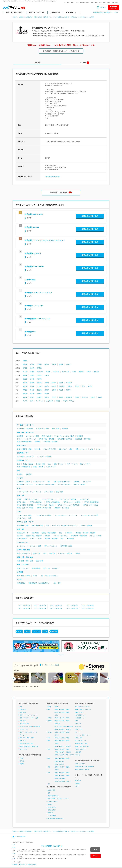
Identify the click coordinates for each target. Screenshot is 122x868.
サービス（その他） (80, 484)
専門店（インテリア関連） (26, 508)
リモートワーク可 (53, 802)
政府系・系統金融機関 (49, 533)
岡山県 (39, 390)
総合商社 (20, 474)
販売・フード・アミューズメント (29, 715)
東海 (96, 2)
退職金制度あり (52, 810)
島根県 (32, 390)
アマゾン (37, 631)
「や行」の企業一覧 (55, 608)
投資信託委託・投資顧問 (34, 536)
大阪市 (77, 386)
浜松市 (61, 383)
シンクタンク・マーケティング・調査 (29, 546)
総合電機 (20, 436)
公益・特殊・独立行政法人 (49, 576)
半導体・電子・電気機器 (47, 439)
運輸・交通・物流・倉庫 (25, 557)
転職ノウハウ (55, 12)
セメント (99, 449)
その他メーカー (51, 467)
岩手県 (32, 364)
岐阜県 (25, 383)
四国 (108, 2)
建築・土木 (23, 741)
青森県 (25, 364)
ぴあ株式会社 (30, 280)
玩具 (49, 464)
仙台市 (68, 364)
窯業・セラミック (81, 449)
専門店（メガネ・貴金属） (46, 505)
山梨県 (32, 375)
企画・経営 (23, 709)
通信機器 (37, 442)
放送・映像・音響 (23, 526)
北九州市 (85, 397)
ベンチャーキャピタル (61, 536)
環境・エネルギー (23, 565)
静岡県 (32, 383)
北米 (32, 401)
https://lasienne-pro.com (53, 176)
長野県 (39, 375)
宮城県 (39, 364)
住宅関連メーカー (23, 453)
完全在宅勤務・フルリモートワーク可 (58, 799)
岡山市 (61, 390)
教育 (49, 482)
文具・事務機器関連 (23, 467)
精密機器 (80, 436)
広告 (48, 526)
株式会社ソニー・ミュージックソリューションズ (45, 240)
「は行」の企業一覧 (23, 608)
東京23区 (40, 372)
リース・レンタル (36, 539)
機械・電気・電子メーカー (26, 432)
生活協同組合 (21, 583)
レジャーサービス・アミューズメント (29, 492)
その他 (19, 579)
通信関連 (65, 429)
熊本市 (100, 397)
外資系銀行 (69, 533)
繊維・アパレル (59, 464)
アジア (25, 401)
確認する (96, 856)
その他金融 (70, 539)
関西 (100, 2)
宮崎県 (61, 397)
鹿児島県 (69, 397)
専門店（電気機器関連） (92, 502)
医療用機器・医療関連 (65, 439)
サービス (20, 478)
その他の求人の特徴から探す (56, 819)
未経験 (78, 783)
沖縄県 (77, 397)
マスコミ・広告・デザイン (26, 522)
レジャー (20, 488)
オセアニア (50, 401)
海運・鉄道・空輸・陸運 (25, 561)
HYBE (20, 631)
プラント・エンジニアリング (26, 439)
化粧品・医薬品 (28, 464)
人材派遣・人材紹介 (23, 482)
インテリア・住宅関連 (44, 456)
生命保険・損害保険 (51, 539)
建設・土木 (37, 553)
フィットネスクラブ (64, 484)
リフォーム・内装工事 (65, 553)
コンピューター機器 (32, 436)
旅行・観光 (60, 492)
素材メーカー (21, 445)
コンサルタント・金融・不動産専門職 (30, 726)
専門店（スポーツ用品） (91, 505)
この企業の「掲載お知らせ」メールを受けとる (61, 51)
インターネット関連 (42, 429)
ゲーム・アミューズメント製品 (64, 436)
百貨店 (19, 499)
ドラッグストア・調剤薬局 (68, 499)
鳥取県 (25, 390)
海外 (117, 2)
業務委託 (22, 764)
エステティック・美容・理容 (45, 484)
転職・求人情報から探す (15, 12)
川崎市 (89, 372)
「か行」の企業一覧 (39, 605)
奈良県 (54, 386)
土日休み (78, 780)
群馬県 (39, 368)
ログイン (103, 7)
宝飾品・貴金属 (38, 467)
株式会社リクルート (33, 253)
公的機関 (20, 572)
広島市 (68, 390)
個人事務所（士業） (67, 546)
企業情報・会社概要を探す (26, 17)
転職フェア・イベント (37, 12)
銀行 (61, 533)
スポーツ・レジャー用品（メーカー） (79, 464)
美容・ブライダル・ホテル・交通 (29, 718)
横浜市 (81, 372)
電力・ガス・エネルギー (51, 568)
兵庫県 (47, 386)
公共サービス (23, 749)
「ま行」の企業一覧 (39, 608)
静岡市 (54, 383)
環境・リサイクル (23, 568)
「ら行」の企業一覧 (71, 608)
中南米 (58, 401)
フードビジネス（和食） (25, 518)
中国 (104, 2)
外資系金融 (35, 533)
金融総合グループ (23, 533)
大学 (46, 631)
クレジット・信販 (95, 536)
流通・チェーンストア (32, 499)
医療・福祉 (23, 721)
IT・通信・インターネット (26, 425)
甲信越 (87, 2)
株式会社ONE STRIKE (34, 214)
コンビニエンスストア (49, 499)
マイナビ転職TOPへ (20, 837)
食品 (19, 464)
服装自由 (50, 813)
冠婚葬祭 (77, 482)
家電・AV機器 (46, 436)
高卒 (77, 786)
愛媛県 (39, 394)
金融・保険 (21, 529)
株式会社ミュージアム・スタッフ (38, 293)
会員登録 (113, 7)
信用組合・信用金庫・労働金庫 (86, 533)
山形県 (54, 364)
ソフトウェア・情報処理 (25, 429)
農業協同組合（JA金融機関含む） (40, 583)
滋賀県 (25, 386)
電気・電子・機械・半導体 (27, 738)
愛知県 (39, 383)
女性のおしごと (71, 12)
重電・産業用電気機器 (24, 442)
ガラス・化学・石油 (50, 449)
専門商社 (29, 474)
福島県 (61, 364)
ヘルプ (116, 12)
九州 (112, 2)
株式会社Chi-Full (32, 227)
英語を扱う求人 (32, 865)
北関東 (77, 2)
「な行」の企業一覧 (87, 605)
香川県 (32, 394)
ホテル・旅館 (49, 492)
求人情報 (83, 63)
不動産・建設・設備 (24, 550)
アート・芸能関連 (87, 526)
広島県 (47, 390)
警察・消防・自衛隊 (23, 576)
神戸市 (90, 386)
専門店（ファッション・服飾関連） (69, 505)
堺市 (83, 386)
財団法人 (54, 631)
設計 (45, 553)
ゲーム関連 (55, 429)
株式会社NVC (30, 332)
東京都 (48, 372)
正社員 (21, 758)
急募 (49, 793)
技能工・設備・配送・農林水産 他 (29, 746)
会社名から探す (80, 764)
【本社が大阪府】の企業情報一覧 (42, 17)
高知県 (47, 394)
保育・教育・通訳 (25, 724)
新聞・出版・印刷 (37, 526)
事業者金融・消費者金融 (79, 536)
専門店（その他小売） (44, 508)
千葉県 (32, 372)
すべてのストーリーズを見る (50, 665)
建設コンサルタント (23, 553)
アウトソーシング (39, 482)
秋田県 (47, 364)
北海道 (67, 2)
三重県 (47, 383)
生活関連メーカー (23, 460)
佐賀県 (32, 397)
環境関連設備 (36, 568)
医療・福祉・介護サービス (62, 482)
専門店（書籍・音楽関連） (26, 505)
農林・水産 (57, 583)
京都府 (32, 386)
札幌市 (25, 361)
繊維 (71, 449)
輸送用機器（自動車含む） (83, 439)
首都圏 (82, 2)
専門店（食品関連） (37, 502)
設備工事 (52, 553)
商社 (19, 471)
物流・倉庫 (39, 561)
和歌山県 (62, 386)
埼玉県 (25, 372)
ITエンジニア (23, 735)
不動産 (78, 553)
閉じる (95, 849)
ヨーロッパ (39, 401)
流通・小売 (21, 496)
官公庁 (35, 576)
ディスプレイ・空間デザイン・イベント (65, 526)
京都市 (70, 386)
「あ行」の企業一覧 (23, 605)
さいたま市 (66, 372)
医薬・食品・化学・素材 (26, 743)
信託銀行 (20, 536)
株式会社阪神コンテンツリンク (37, 319)
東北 (72, 2)
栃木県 (32, 368)
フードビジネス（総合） (25, 515)
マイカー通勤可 (52, 816)
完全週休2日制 (52, 807)
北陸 (92, 2)
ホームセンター (84, 499)
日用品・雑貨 (40, 464)
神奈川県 (56, 372)
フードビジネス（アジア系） (90, 515)
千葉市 (74, 372)
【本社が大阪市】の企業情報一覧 (61, 17)
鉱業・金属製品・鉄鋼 (24, 449)
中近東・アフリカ (69, 401)
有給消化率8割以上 (53, 796)
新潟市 (47, 375)
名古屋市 (69, 383)
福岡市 (93, 397)
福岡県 (25, 397)
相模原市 (97, 372)
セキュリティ (87, 482)
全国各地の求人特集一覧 (83, 769)
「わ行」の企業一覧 (87, 608)
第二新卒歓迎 (52, 790)
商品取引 (48, 536)
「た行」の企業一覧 (71, 605)
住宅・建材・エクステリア (26, 456)
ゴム (91, 449)
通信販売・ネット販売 (62, 508)
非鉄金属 (37, 449)
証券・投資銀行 (22, 539)
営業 (21, 707)
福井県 (39, 379)
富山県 (25, 379)
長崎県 (39, 397)
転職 (15, 853)
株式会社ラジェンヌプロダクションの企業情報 (82, 17)
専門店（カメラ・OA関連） (72, 502)
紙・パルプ (63, 449)
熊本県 (47, 397)
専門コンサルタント (51, 546)
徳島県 (25, 394)
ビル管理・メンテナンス (25, 484)
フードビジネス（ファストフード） (66, 515)
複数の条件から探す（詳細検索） (85, 767)
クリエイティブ (24, 729)
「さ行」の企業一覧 (55, 605)
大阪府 (39, 386)
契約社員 (22, 761)
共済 (62, 539)
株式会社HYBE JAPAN (34, 267)
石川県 (32, 379)
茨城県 (25, 368)
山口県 (54, 390)
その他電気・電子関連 (50, 442)
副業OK (50, 804)
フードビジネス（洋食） (44, 515)
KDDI (28, 631)
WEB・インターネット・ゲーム (28, 732)
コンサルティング (23, 542)
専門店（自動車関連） (53, 502)
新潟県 (25, 375)
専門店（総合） (22, 502)
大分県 (54, 397)
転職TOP (15, 17)
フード (19, 512)
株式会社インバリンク (34, 306)
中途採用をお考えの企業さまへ (103, 12)
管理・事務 (23, 712)
